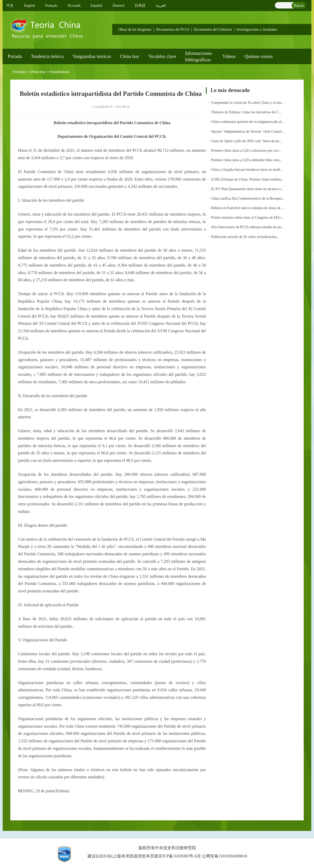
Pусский (74, 6)
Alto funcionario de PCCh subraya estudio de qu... (247, 227)
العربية (161, 6)
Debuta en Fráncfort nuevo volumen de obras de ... (248, 208)
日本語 (140, 6)
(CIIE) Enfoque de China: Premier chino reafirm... (247, 179)
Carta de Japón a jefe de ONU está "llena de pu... (246, 141)
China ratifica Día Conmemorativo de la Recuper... (248, 198)
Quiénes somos (259, 56)
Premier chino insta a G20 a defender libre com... (247, 160)
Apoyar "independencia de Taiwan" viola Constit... (248, 131)
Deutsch (118, 6)
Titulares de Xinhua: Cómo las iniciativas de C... (246, 112)
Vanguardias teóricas (92, 56)
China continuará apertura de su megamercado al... (248, 122)
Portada (15, 56)
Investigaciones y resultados (257, 29)
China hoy (130, 56)
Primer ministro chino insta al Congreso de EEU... (247, 218)
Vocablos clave (162, 56)
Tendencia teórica (47, 56)
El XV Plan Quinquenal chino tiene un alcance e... (247, 189)
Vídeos (229, 56)
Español (96, 6)
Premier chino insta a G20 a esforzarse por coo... (246, 151)
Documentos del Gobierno (213, 29)
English (29, 6)
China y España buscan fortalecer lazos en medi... (247, 170)
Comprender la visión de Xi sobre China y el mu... (247, 103)
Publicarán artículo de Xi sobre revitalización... (245, 237)
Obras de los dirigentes (135, 29)
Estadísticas (60, 72)
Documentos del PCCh (173, 29)
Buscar (299, 6)
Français (51, 6)
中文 (10, 6)
